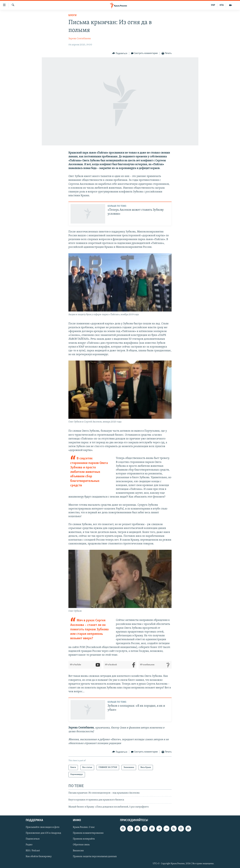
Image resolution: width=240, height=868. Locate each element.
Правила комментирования (88, 833)
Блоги (72, 15)
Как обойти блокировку (39, 857)
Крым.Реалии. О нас (84, 827)
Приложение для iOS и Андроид (43, 833)
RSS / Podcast (33, 851)
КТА (222, 5)
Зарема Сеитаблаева (80, 39)
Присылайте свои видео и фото (43, 827)
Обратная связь (81, 845)
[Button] (120, 53)
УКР (213, 5)
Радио (29, 845)
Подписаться (33, 839)
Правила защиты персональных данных (95, 857)
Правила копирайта (84, 839)
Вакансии (78, 851)
